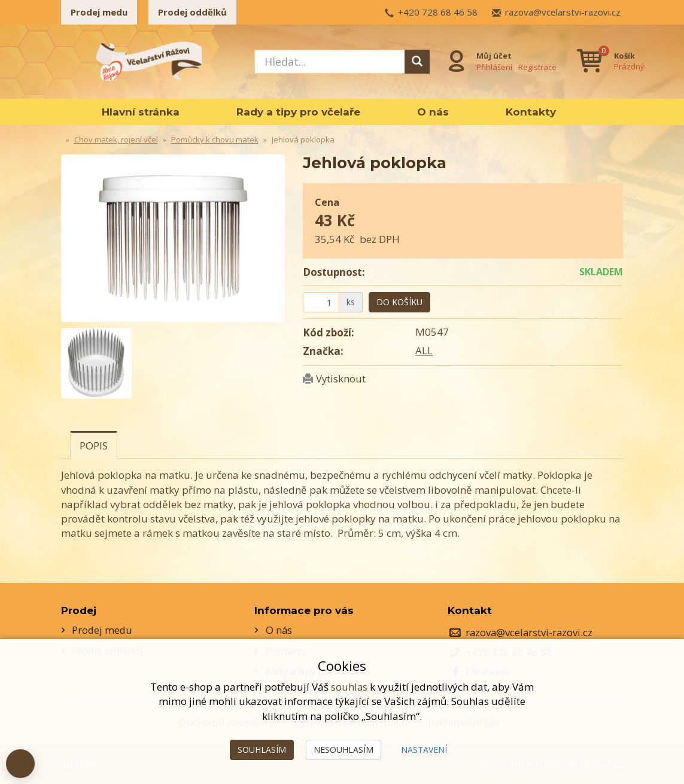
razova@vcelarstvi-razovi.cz (563, 12)
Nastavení (424, 750)
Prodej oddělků (192, 12)
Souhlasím (262, 750)
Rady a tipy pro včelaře (298, 112)
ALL (424, 350)
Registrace (537, 66)
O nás (433, 112)
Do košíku (399, 302)
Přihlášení (494, 66)
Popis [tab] (94, 446)
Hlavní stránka (141, 112)
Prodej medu (99, 12)
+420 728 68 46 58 (438, 12)
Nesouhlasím (343, 750)
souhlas (349, 687)
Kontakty (531, 112)
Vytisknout (341, 379)
